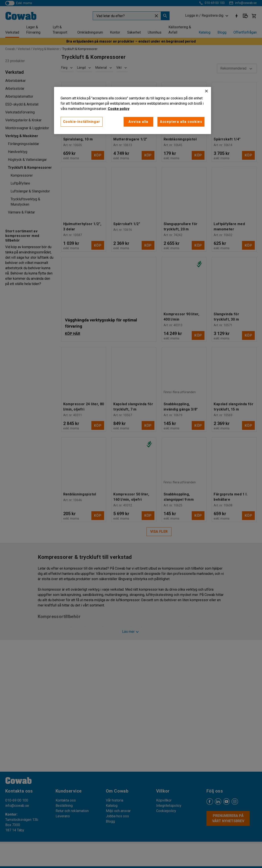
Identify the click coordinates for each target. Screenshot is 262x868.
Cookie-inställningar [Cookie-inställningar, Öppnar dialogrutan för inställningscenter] (82, 122)
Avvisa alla (138, 122)
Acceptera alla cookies (181, 122)
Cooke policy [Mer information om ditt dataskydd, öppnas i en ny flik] (119, 109)
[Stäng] (206, 91)
